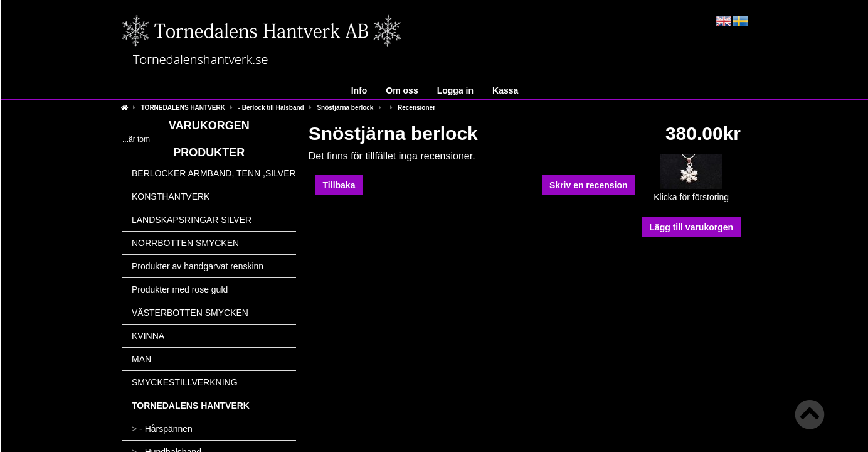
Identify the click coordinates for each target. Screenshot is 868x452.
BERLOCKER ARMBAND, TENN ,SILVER (214, 173)
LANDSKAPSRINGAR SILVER (192, 220)
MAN (141, 359)
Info (359, 90)
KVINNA (148, 336)
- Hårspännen (162, 429)
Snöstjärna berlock (345, 108)
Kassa (505, 90)
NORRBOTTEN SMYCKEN (185, 243)
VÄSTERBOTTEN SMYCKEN (190, 313)
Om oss (402, 90)
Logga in (455, 90)
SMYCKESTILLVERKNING (185, 382)
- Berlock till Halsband (271, 108)
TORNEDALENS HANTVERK (183, 108)
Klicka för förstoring (691, 193)
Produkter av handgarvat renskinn (198, 266)
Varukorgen (209, 126)
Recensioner (416, 108)
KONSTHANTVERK (171, 196)
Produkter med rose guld (180, 289)
